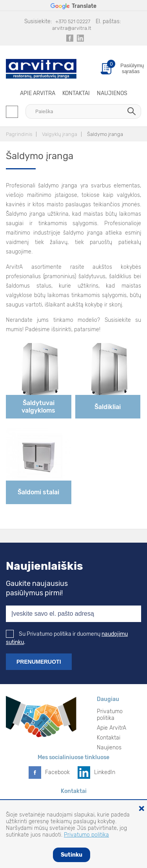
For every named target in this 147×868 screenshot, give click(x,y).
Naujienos (112, 93)
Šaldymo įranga (105, 134)
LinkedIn (105, 772)
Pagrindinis (19, 134)
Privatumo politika (110, 715)
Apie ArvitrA (38, 93)
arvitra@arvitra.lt (72, 28)
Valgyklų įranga (60, 134)
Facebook (57, 772)
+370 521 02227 (73, 21)
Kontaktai (76, 93)
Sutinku (72, 855)
